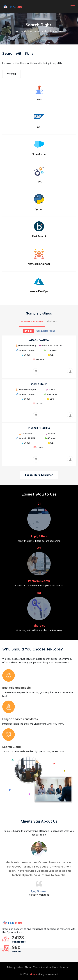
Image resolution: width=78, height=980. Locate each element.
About (28, 967)
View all (11, 74)
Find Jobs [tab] (52, 321)
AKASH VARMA (39, 340)
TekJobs (33, 974)
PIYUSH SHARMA (39, 428)
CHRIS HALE (39, 384)
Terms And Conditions (46, 967)
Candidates (19, 942)
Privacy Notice (15, 967)
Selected (17, 951)
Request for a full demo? (39, 475)
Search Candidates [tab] (32, 322)
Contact (65, 967)
